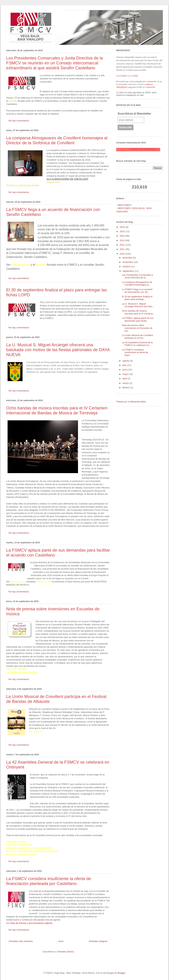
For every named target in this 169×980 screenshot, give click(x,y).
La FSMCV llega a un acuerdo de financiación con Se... (137, 291)
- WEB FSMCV (124, 205)
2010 (123, 254)
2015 (123, 231)
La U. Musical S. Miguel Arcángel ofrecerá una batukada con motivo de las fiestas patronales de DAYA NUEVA (58, 350)
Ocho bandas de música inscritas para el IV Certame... (138, 312)
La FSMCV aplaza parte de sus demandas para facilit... (138, 319)
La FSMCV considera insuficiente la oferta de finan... (135, 352)
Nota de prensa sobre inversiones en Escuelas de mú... (137, 328)
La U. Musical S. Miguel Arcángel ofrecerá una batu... (138, 305)
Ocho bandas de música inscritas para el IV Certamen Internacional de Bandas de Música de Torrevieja (57, 410)
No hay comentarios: (19, 121)
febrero (126, 388)
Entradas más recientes (21, 941)
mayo (126, 374)
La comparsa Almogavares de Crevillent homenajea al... (137, 284)
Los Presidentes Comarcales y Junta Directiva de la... (137, 276)
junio (125, 370)
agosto (126, 361)
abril (125, 379)
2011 (123, 249)
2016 (123, 227)
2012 (123, 245)
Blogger (121, 973)
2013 (123, 240)
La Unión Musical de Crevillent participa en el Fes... (137, 337)
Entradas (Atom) (65, 952)
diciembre (128, 258)
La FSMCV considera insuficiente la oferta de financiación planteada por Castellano (49, 881)
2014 (123, 236)
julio (125, 365)
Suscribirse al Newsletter (134, 114)
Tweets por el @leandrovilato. (131, 402)
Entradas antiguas (98, 941)
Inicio (61, 941)
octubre (127, 266)
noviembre (128, 262)
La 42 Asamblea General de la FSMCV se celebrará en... (137, 344)
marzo (126, 383)
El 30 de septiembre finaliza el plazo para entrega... (137, 298)
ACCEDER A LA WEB (127, 76)
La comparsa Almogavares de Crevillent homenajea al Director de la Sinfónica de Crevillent (57, 140)
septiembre (129, 271)
